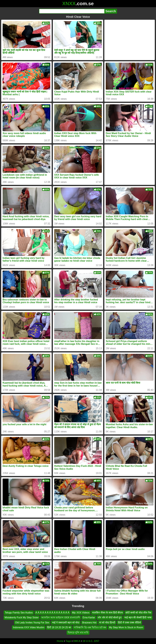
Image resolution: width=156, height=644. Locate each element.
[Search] (72, 11)
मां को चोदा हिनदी (107, 623)
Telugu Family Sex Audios (19, 613)
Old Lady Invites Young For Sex (32, 623)
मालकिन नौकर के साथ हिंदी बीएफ (107, 613)
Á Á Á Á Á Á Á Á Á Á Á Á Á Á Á (52, 613)
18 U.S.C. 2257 (91, 641)
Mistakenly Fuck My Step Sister (22, 618)
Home (60, 641)
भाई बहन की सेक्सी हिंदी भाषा (138, 618)
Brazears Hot (89, 623)
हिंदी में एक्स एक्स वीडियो (129, 623)
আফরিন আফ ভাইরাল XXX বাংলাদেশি (61, 618)
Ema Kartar (89, 618)
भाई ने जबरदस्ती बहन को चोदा (66, 623)
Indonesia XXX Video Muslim (29, 628)
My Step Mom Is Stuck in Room (126, 628)
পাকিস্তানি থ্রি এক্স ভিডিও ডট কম (90, 628)
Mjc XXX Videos (81, 613)
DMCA (77, 641)
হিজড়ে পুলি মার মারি (78, 632)
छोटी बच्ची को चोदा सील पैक (138, 613)
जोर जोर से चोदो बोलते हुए (110, 618)
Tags (68, 641)
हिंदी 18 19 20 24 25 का (59, 628)
